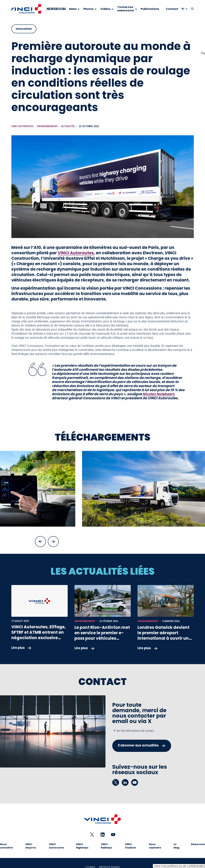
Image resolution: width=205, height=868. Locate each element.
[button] (192, 9)
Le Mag (176, 846)
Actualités (68, 126)
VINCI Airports (31, 846)
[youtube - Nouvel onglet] (135, 782)
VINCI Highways (82, 846)
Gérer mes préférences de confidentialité (179, 866)
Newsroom (198, 844)
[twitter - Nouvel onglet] (116, 782)
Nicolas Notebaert (158, 394)
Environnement (47, 126)
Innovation (24, 29)
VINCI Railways (106, 846)
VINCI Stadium (130, 846)
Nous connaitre (7, 846)
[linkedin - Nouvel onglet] (125, 782)
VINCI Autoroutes (22, 126)
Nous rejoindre (155, 846)
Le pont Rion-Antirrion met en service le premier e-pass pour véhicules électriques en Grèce (102, 636)
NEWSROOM (56, 9)
